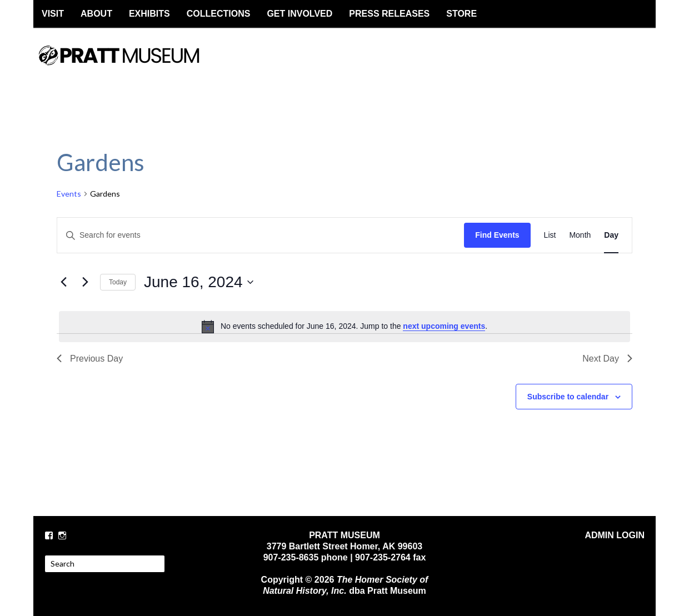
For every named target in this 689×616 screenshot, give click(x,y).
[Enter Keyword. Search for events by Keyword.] (261, 235)
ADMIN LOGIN (615, 535)
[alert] (344, 327)
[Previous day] (63, 282)
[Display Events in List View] (550, 235)
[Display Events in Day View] (611, 235)
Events (69, 194)
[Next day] (85, 282)
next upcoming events (444, 326)
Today (118, 282)
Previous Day (90, 359)
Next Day (607, 359)
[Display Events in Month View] (580, 235)
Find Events (497, 235)
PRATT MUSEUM (131, 65)
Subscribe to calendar (568, 397)
